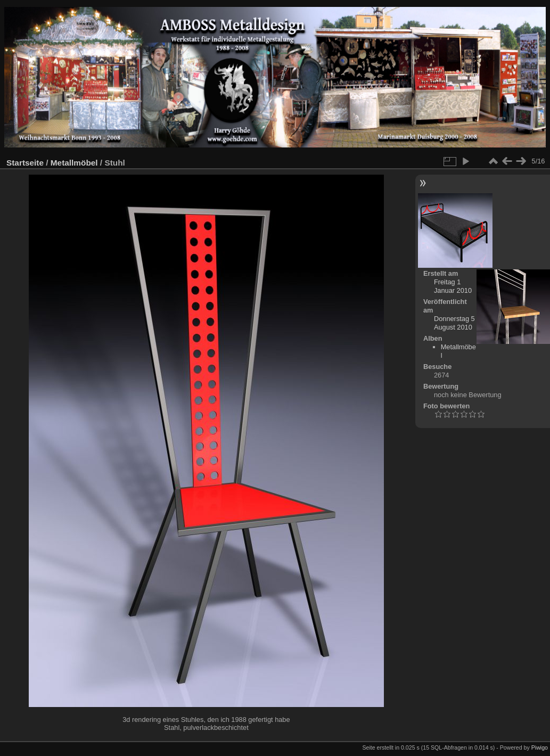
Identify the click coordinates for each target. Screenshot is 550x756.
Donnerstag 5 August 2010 (454, 323)
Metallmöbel (74, 163)
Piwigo (540, 747)
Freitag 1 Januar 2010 (453, 286)
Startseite (25, 163)
